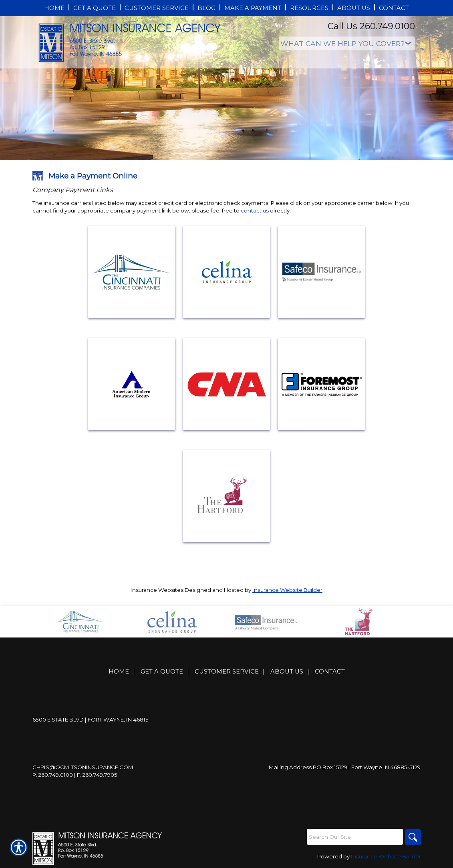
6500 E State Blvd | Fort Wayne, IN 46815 (91, 720)
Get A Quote (162, 672)
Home (119, 672)
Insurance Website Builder (287, 590)
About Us (287, 672)
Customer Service (227, 672)
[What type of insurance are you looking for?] (347, 43)
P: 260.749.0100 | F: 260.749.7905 (75, 775)
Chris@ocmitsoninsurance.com (83, 767)
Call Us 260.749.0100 (371, 26)
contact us (255, 210)
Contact (330, 672)
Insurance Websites (157, 590)
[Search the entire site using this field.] (355, 837)
